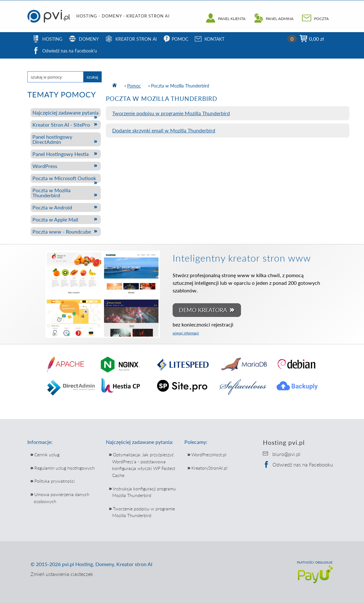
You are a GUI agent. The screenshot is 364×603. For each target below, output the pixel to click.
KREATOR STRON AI (131, 40)
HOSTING (47, 40)
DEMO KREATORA (204, 310)
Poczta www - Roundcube (62, 231)
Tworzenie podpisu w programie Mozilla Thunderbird (171, 113)
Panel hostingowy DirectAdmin (52, 139)
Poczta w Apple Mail (55, 219)
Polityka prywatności (55, 481)
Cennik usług (47, 455)
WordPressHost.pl (209, 455)
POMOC (176, 40)
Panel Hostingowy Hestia (61, 154)
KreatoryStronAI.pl (209, 468)
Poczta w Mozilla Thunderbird (52, 193)
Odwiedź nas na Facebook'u (65, 52)
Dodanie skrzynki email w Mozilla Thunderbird (164, 130)
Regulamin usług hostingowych (65, 468)
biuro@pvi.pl (286, 454)
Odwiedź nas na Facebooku (298, 464)
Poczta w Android (52, 207)
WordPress (45, 166)
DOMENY (84, 40)
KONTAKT (210, 40)
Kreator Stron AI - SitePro (61, 125)
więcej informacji (186, 333)
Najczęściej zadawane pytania (65, 112)
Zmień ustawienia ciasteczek (62, 574)
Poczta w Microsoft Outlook (64, 178)
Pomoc (134, 86)
